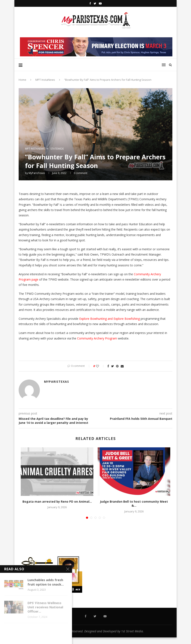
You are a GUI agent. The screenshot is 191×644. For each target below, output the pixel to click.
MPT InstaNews (45, 80)
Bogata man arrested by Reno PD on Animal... (57, 501)
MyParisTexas (37, 173)
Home (22, 80)
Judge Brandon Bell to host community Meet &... (134, 504)
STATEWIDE (57, 149)
